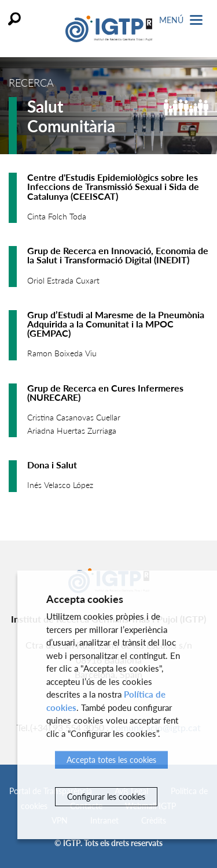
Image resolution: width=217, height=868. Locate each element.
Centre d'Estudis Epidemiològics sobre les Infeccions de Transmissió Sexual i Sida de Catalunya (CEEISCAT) (113, 186)
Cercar (14, 19)
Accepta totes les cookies (111, 760)
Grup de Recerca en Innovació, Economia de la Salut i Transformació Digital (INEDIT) (118, 255)
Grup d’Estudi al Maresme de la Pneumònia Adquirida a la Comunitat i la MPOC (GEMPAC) (116, 324)
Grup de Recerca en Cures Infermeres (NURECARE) (105, 392)
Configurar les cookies (106, 797)
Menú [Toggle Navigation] (181, 20)
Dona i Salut (52, 465)
